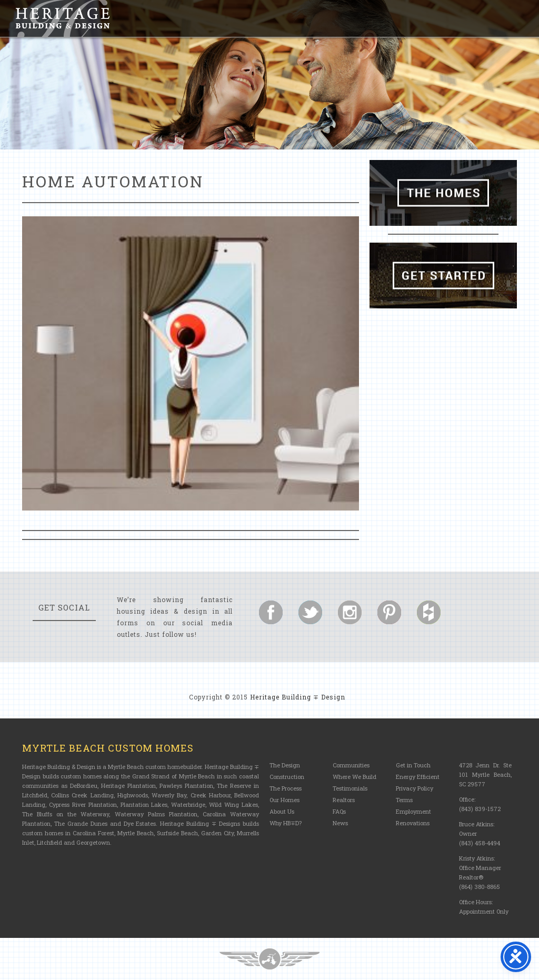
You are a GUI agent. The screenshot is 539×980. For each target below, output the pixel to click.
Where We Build (355, 777)
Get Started (443, 276)
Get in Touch (413, 765)
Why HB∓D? (286, 823)
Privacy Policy (415, 788)
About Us (282, 811)
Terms (404, 800)
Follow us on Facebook (271, 612)
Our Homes (285, 800)
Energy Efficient (418, 777)
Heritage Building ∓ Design (298, 697)
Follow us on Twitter (310, 612)
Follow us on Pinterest (389, 612)
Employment (413, 811)
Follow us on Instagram (350, 612)
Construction (287, 777)
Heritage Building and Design (63, 18)
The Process (286, 788)
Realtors (344, 800)
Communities (351, 765)
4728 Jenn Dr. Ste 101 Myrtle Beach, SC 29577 (485, 774)
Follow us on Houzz (429, 612)
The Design (285, 765)
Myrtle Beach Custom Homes (108, 748)
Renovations (413, 823)
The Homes (443, 193)
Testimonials (350, 788)
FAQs (339, 811)
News (340, 823)
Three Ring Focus (269, 959)
